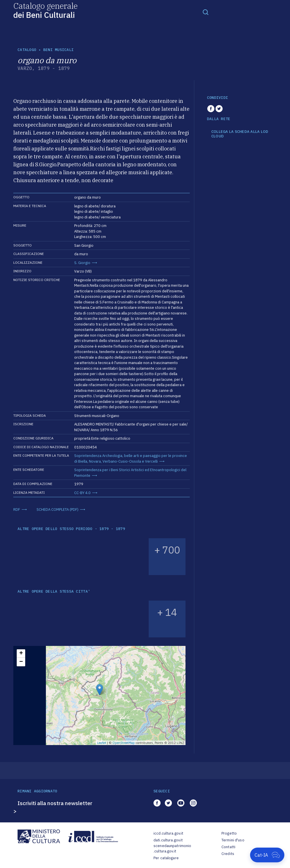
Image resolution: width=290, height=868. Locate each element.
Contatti (228, 847)
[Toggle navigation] (206, 12)
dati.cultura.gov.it (168, 840)
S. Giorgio (82, 263)
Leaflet (102, 743)
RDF (17, 509)
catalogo (27, 50)
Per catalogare (166, 858)
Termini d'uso (233, 840)
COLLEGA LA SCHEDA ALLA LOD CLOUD (240, 134)
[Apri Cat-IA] (267, 855)
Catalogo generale (45, 10)
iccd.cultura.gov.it (168, 833)
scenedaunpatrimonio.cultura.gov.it (172, 849)
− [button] (21, 662)
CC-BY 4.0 (82, 493)
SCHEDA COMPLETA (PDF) (57, 509)
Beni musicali (58, 50)
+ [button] (21, 654)
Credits (228, 854)
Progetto (229, 833)
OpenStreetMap (124, 743)
